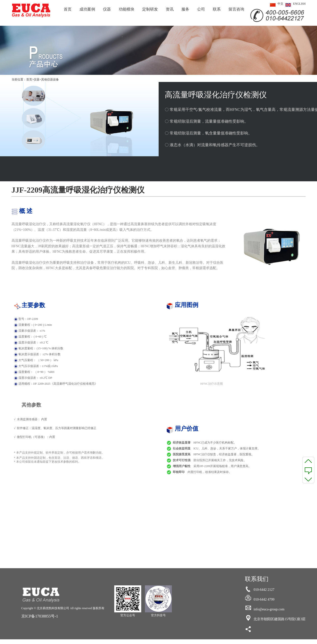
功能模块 (127, 9)
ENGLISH (294, 5)
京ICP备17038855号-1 (40, 616)
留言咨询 (236, 9)
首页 (68, 9)
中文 (276, 5)
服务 (185, 9)
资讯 (170, 9)
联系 (217, 9)
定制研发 (150, 9)
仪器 (107, 9)
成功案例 (87, 9)
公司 (201, 9)
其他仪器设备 (50, 79)
